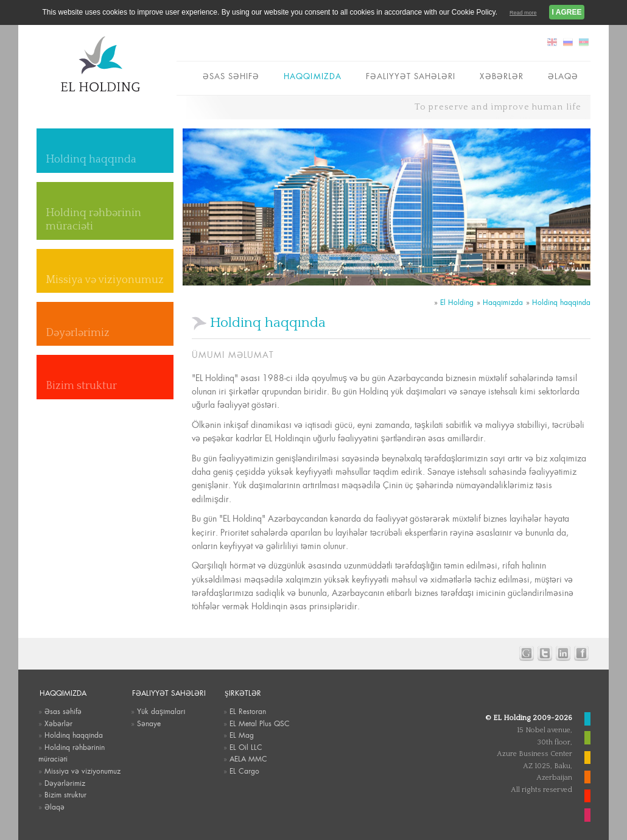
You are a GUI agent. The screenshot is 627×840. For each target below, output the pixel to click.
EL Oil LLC (246, 747)
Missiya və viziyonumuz (105, 280)
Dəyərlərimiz (78, 333)
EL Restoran (248, 712)
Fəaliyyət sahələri (411, 76)
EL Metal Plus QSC (260, 724)
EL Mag (242, 735)
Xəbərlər (501, 76)
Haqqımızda (312, 76)
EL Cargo (244, 771)
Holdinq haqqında (91, 159)
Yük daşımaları (161, 712)
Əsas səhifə (231, 76)
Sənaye (149, 724)
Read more (523, 13)
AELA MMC (248, 759)
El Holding (457, 303)
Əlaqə (563, 76)
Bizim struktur (81, 386)
